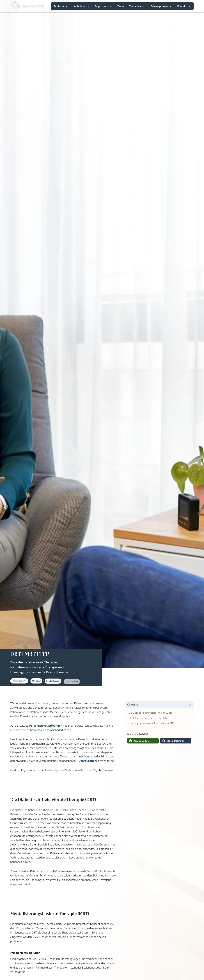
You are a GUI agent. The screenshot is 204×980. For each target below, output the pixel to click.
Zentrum (61, 6)
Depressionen (87, 761)
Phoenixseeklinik (19, 681)
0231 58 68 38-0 (139, 741)
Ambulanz (81, 6)
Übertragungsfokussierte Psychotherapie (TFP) (152, 723)
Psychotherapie (53, 682)
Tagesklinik (103, 6)
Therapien (137, 6)
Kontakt (184, 6)
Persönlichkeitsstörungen (46, 726)
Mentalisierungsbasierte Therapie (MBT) (149, 718)
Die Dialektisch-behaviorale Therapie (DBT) (150, 713)
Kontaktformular (173, 741)
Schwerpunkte (161, 6)
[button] (190, 705)
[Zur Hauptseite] (27, 6)
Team (121, 6)
